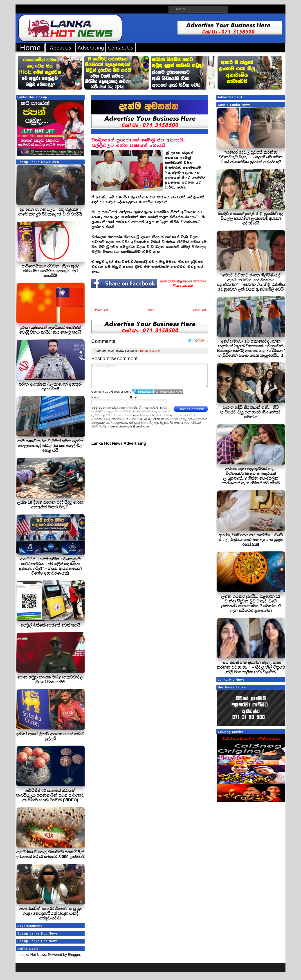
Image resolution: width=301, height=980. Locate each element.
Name (95, 397)
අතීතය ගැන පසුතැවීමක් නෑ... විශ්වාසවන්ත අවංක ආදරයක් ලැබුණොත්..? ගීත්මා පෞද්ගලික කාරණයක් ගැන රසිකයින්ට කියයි (251, 476)
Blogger (74, 955)
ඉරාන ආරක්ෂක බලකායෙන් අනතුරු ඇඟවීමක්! (50, 387)
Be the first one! (150, 351)
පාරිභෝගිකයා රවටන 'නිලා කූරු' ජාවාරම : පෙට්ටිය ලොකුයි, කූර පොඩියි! (50, 271)
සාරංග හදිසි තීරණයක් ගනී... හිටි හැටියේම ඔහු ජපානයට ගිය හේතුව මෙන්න (251, 412)
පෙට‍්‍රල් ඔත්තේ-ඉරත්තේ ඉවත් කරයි (50, 625)
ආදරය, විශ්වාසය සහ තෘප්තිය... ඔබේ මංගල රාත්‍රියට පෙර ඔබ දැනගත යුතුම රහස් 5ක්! (251, 540)
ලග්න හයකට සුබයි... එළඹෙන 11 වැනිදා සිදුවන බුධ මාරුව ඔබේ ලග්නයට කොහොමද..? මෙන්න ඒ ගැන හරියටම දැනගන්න (251, 604)
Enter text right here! (149, 376)
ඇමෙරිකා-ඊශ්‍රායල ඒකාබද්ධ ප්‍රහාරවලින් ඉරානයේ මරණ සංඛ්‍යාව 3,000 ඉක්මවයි (50, 854)
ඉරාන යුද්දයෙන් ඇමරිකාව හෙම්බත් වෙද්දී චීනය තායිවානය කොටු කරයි (50, 330)
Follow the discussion (204, 340)
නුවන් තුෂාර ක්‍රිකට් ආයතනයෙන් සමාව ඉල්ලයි (50, 736)
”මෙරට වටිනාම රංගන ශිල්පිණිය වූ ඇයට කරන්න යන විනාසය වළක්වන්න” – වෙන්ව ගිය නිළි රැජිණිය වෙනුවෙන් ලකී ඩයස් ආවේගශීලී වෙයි (251, 282)
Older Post (199, 310)
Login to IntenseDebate (143, 392)
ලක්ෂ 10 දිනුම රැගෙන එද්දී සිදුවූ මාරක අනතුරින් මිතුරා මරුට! (50, 505)
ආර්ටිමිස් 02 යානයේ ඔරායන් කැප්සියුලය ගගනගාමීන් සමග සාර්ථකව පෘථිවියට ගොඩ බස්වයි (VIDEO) (50, 795)
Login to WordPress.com (169, 392)
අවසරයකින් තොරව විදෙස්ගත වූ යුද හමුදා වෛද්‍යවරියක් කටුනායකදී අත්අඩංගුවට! (50, 913)
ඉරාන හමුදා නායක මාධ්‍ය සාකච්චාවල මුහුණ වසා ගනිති (50, 680)
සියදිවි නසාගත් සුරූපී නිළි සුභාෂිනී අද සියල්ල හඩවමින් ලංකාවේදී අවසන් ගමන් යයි (251, 218)
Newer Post (101, 310)
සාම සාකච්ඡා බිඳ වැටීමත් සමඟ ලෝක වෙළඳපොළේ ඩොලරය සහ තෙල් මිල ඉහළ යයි (50, 446)
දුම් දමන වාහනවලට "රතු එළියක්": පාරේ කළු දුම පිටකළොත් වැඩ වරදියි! (50, 212)
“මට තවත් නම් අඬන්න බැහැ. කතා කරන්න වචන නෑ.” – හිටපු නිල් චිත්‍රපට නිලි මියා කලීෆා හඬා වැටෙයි (251, 667)
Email (134, 397)
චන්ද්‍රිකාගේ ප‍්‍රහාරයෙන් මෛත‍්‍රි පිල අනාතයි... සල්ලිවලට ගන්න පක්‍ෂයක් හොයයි (139, 143)
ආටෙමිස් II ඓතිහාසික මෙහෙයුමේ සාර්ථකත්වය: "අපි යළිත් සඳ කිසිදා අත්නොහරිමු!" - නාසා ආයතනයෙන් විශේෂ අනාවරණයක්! (50, 566)
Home (150, 310)
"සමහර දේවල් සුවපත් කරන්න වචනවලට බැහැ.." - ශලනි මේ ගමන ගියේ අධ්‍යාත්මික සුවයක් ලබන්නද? (251, 157)
